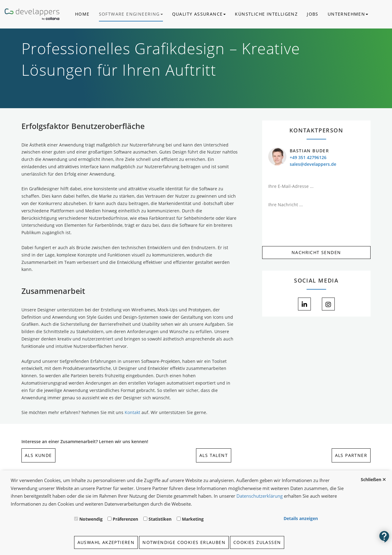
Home (82, 14)
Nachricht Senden (316, 252)
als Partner (351, 455)
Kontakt (132, 412)
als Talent (214, 455)
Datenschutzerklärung (260, 496)
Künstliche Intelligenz (266, 14)
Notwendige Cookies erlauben (184, 542)
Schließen (371, 479)
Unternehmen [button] (348, 14)
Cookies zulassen (257, 542)
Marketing (193, 519)
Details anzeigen (301, 518)
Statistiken (160, 519)
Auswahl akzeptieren (106, 542)
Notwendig (91, 519)
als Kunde (38, 455)
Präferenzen (125, 519)
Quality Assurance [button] (199, 14)
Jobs (313, 14)
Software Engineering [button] (131, 14)
